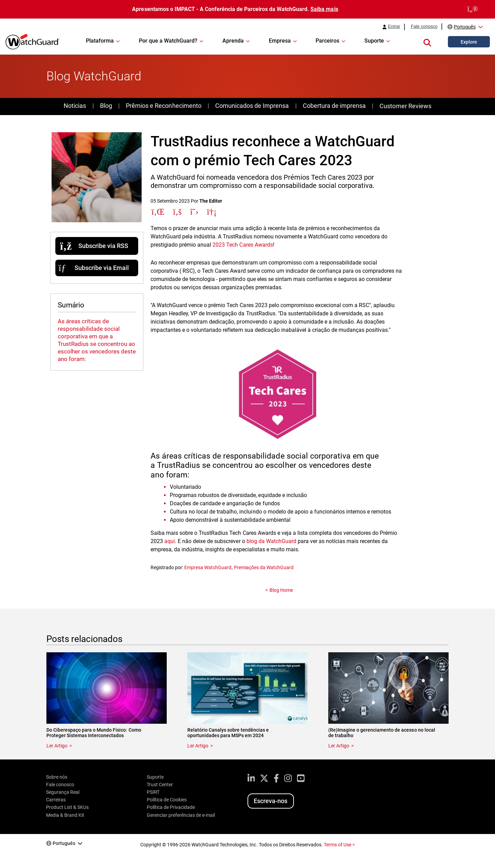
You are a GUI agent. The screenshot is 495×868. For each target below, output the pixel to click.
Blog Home (281, 590)
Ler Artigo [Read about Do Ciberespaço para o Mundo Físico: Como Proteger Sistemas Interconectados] (57, 746)
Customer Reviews (405, 106)
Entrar (394, 26)
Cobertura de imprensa (334, 106)
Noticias (75, 106)
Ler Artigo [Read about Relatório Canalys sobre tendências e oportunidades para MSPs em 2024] (198, 746)
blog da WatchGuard (271, 541)
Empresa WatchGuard (208, 567)
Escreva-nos (271, 801)
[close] (473, 9)
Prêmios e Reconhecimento (163, 106)
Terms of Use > (339, 845)
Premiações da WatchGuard (264, 567)
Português (465, 27)
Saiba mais (324, 9)
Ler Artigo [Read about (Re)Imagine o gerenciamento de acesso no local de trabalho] (339, 746)
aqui (170, 541)
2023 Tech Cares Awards (243, 245)
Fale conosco (424, 26)
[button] (427, 42)
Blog (106, 106)
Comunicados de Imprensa (252, 106)
